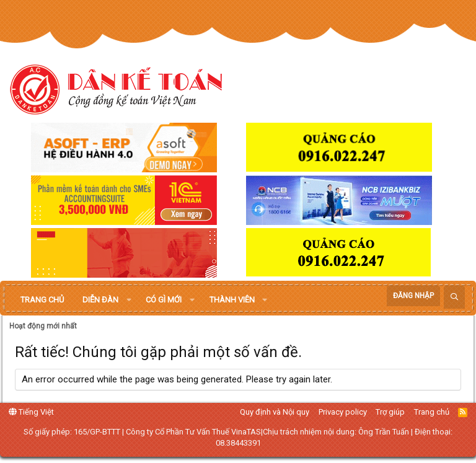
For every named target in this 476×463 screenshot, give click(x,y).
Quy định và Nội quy (275, 412)
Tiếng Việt (31, 412)
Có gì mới (164, 300)
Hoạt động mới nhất (43, 326)
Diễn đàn (100, 300)
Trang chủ (42, 300)
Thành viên (232, 300)
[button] (129, 300)
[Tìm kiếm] (454, 297)
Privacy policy (343, 412)
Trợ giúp (390, 412)
